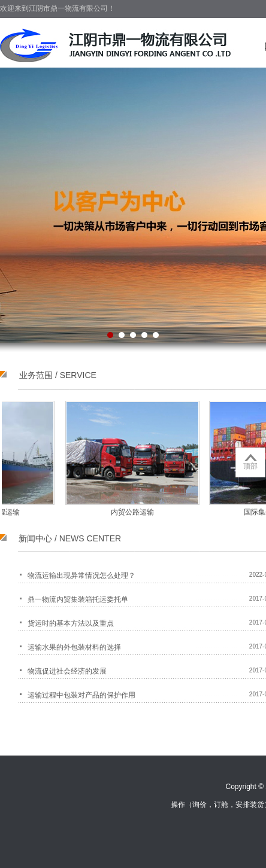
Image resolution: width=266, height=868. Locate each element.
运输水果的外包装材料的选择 (74, 647)
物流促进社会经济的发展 (67, 671)
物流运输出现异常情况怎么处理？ (81, 575)
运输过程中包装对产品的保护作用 (81, 695)
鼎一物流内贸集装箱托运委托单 (78, 599)
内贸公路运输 (130, 512)
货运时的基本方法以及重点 (71, 623)
